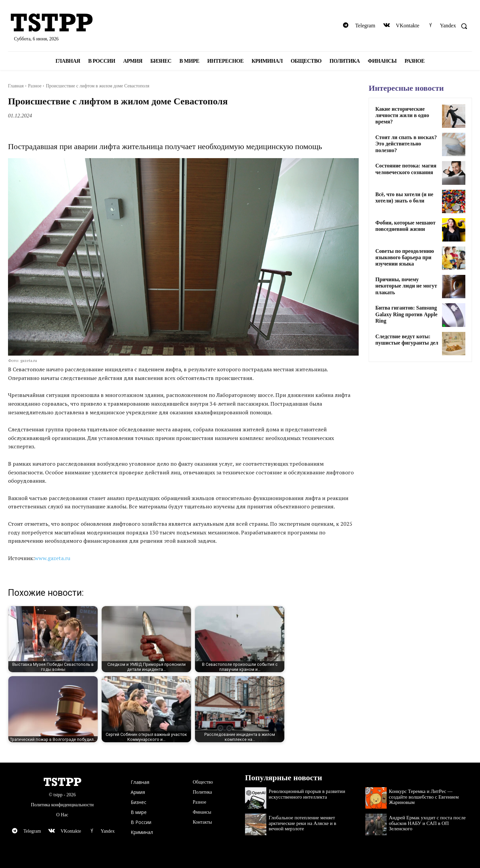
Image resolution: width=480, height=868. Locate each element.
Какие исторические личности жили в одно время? (402, 115)
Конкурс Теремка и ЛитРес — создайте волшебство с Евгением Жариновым (424, 797)
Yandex (448, 26)
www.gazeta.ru (52, 558)
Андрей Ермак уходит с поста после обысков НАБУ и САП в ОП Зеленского (427, 823)
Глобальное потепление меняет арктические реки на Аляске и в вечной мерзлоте (302, 823)
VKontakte (408, 26)
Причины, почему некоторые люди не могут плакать (406, 286)
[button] (464, 26)
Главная (16, 86)
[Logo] (83, 23)
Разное (35, 86)
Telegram (365, 26)
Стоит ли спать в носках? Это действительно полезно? (406, 144)
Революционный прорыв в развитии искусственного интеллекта (307, 794)
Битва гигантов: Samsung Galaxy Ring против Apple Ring (406, 314)
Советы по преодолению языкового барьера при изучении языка (405, 257)
